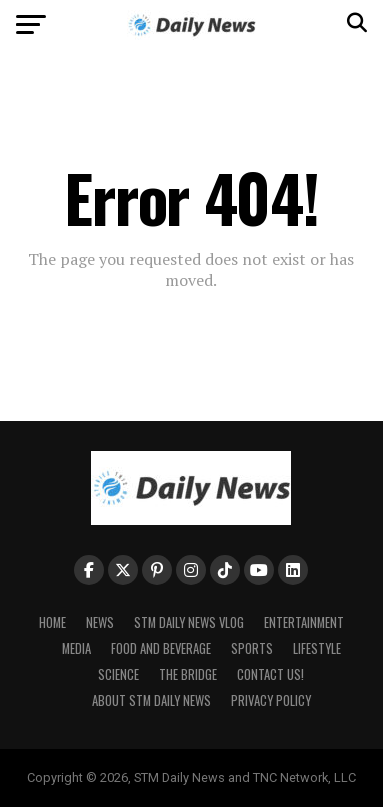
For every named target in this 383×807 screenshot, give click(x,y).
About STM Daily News (151, 700)
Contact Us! (270, 674)
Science (118, 674)
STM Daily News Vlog (189, 622)
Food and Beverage (161, 648)
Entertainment (304, 622)
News (100, 622)
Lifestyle (317, 648)
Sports (252, 648)
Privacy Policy (271, 700)
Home (52, 622)
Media (76, 648)
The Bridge (188, 674)
